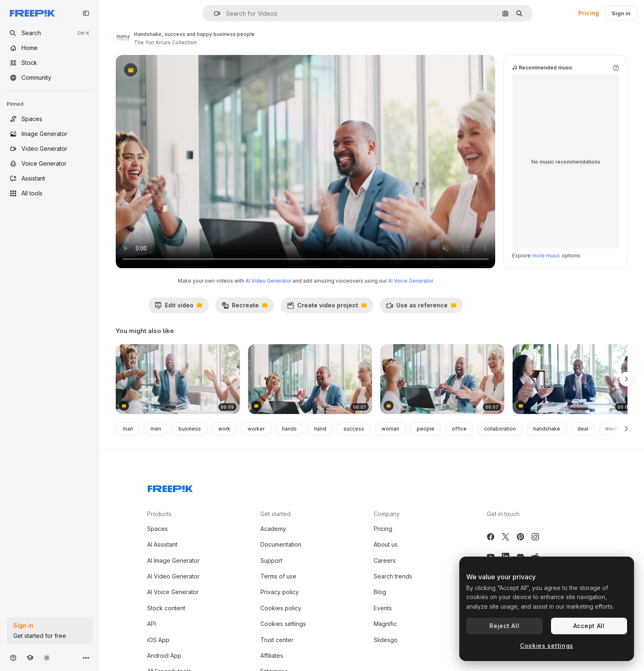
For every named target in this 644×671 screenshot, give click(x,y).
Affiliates (272, 656)
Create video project (327, 307)
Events (383, 608)
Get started (275, 514)
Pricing (589, 13)
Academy (273, 529)
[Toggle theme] (47, 658)
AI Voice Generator (411, 281)
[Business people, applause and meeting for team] (575, 379)
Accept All (589, 626)
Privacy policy (280, 592)
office (459, 429)
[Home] (50, 48)
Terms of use (278, 576)
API (151, 624)
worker (256, 429)
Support (271, 560)
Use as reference (421, 307)
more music (546, 256)
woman (390, 429)
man (128, 429)
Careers (385, 560)
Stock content (166, 608)
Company (387, 514)
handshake (547, 429)
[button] (214, 13)
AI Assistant (162, 544)
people (426, 429)
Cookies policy (281, 608)
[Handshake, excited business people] (310, 379)
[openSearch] (50, 33)
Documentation (281, 544)
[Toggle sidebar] (86, 13)
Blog (380, 592)
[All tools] (50, 193)
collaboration (500, 429)
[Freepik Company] (170, 487)
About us (386, 544)
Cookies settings (283, 624)
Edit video (178, 307)
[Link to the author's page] (123, 37)
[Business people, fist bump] (178, 379)
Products (159, 514)
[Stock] (50, 63)
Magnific (385, 624)
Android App (164, 656)
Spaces (157, 529)
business (190, 429)
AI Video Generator (268, 281)
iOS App (158, 640)
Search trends (393, 576)
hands (289, 429)
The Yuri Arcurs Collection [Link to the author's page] (165, 42)
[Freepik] (32, 13)
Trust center (277, 640)
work (224, 429)
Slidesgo (386, 640)
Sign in (621, 13)
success (354, 429)
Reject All (504, 626)
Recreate (244, 307)
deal (583, 429)
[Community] (50, 78)
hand (320, 429)
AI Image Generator (173, 560)
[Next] (626, 429)
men (156, 429)
